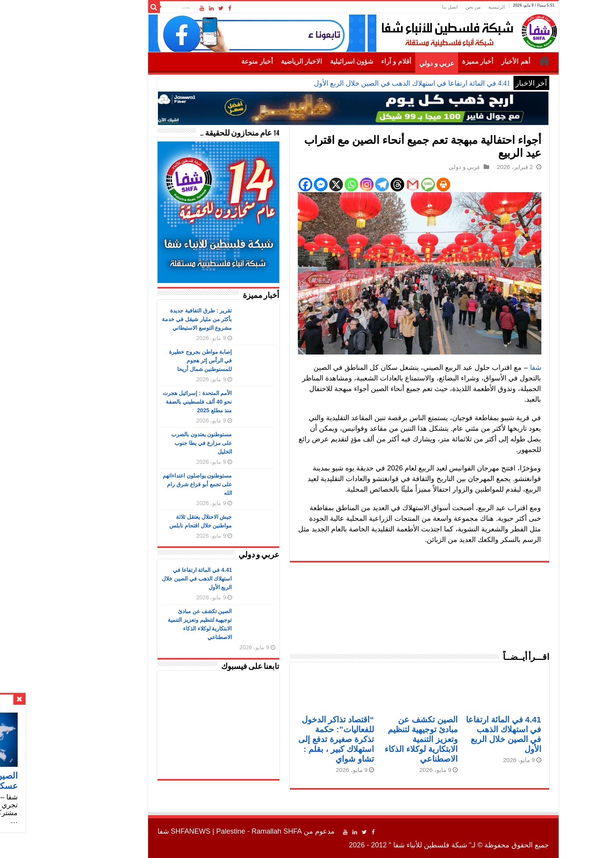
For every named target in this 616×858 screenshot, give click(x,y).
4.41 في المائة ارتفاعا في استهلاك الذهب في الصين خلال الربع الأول (367, 83)
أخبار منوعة (212, 62)
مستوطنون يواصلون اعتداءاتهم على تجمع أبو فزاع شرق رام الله (152, 484)
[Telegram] (337, 185)
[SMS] (383, 185)
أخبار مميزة (433, 62)
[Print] (398, 185)
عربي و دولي (392, 63)
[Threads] (352, 185)
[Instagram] (322, 185)
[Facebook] (260, 185)
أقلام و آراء (351, 62)
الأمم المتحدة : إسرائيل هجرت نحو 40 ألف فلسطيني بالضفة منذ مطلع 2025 (152, 402)
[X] (291, 185)
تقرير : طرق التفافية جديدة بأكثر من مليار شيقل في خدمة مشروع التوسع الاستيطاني (152, 319)
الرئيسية (451, 7)
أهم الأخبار (470, 62)
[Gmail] (368, 185)
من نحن (428, 7)
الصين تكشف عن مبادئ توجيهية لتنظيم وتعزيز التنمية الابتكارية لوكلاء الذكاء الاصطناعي (376, 739)
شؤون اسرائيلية (306, 62)
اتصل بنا (404, 7)
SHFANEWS (146, 831)
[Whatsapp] (306, 185)
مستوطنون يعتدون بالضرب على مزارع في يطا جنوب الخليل (157, 443)
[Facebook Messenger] (276, 185)
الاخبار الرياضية (256, 62)
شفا (490, 367)
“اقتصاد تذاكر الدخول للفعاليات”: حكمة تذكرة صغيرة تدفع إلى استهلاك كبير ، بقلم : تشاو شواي (291, 739)
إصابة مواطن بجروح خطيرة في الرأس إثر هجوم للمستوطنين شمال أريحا (155, 360)
